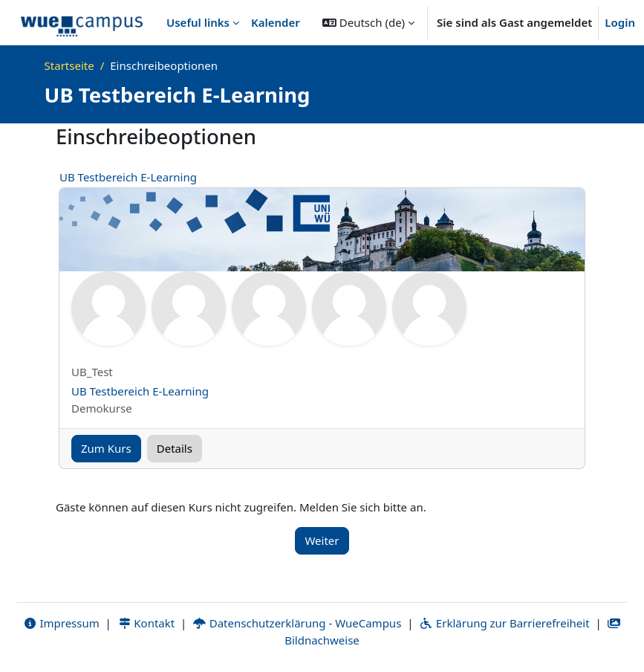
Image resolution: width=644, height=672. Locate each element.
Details (175, 448)
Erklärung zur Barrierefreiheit (504, 623)
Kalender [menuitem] (276, 22)
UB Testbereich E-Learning (128, 177)
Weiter (322, 540)
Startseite (69, 65)
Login (620, 22)
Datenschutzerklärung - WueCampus (297, 623)
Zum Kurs (106, 448)
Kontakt (146, 623)
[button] (368, 22)
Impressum (61, 623)
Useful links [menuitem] (198, 22)
